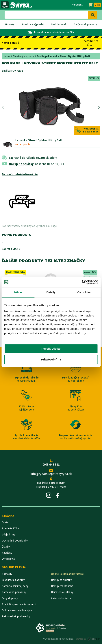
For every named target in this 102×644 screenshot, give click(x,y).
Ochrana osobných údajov (17, 610)
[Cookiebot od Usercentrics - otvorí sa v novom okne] (82, 282)
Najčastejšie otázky (62, 592)
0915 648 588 (51, 463)
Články (6, 547)
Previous (3, 107)
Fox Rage (17, 71)
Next (99, 107)
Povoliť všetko (51, 349)
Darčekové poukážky (14, 592)
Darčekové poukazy (85, 25)
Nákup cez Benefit (62, 586)
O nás (5, 522)
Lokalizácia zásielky (13, 580)
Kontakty (7, 574)
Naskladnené (59, 25)
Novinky (10, 25)
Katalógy (7, 553)
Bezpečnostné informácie (20, 174)
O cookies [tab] (84, 292)
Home (7, 56)
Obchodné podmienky (15, 541)
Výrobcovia (8, 559)
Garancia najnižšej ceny (15, 586)
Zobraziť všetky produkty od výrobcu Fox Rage (29, 226)
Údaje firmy (8, 535)
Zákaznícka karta (61, 598)
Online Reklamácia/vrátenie (67, 574)
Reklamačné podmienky (16, 616)
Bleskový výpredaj (33, 25)
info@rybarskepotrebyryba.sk (51, 472)
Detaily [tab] (51, 292)
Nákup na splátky (21, 164)
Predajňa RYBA (10, 529)
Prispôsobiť (51, 359)
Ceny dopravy (10, 598)
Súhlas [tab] (18, 292)
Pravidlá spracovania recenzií (19, 604)
